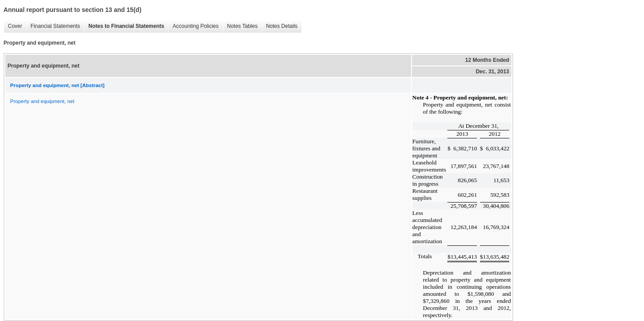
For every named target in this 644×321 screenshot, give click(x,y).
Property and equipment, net (42, 101)
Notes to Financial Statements (124, 26)
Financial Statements (53, 26)
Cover (13, 26)
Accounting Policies (193, 26)
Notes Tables (240, 26)
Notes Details (280, 26)
